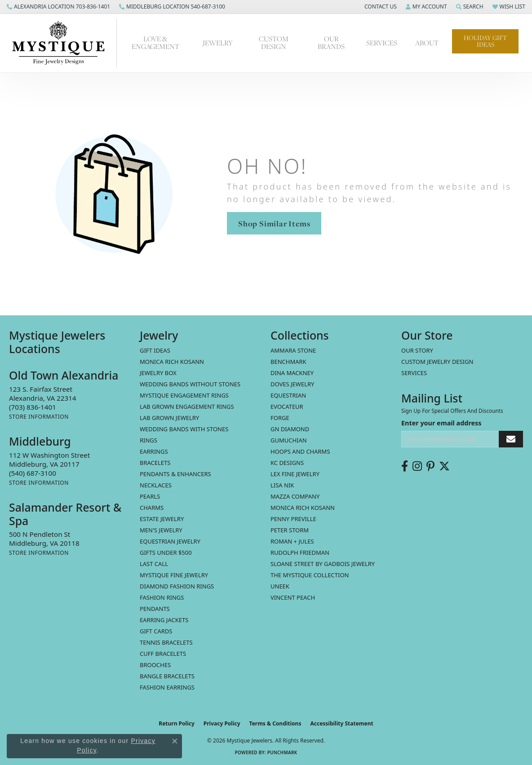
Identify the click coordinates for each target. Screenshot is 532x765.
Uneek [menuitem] (280, 586)
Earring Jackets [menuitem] (164, 620)
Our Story (417, 350)
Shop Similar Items (274, 223)
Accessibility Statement (341, 723)
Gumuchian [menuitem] (289, 440)
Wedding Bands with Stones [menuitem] (184, 429)
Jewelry (218, 43)
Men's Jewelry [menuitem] (161, 530)
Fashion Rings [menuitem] (162, 597)
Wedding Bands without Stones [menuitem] (190, 384)
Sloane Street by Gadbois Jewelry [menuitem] (323, 564)
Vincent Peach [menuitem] (293, 597)
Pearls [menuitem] (150, 496)
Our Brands (331, 43)
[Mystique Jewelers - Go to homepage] (63, 43)
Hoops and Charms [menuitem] (300, 451)
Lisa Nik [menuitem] (282, 485)
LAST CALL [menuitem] (154, 564)
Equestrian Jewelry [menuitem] (170, 541)
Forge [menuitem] (280, 418)
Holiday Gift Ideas (485, 41)
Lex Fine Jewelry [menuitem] (295, 474)
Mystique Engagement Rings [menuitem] (184, 395)
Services (382, 43)
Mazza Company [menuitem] (295, 496)
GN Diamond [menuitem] (290, 429)
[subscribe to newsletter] (511, 439)
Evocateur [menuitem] (287, 407)
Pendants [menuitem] (155, 609)
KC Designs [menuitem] (287, 463)
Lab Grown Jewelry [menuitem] (169, 418)
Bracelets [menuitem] (155, 463)
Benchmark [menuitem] (288, 362)
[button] (380, 7)
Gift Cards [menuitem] (156, 631)
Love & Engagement (155, 43)
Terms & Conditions (275, 723)
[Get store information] (39, 417)
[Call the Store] (33, 407)
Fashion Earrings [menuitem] (167, 687)
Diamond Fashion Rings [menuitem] (177, 586)
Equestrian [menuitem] (288, 395)
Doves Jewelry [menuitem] (292, 384)
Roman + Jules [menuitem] (292, 541)
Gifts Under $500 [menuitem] (166, 553)
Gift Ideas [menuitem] (155, 350)
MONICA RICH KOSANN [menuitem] (172, 362)
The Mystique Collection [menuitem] (310, 575)
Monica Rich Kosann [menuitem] (303, 508)
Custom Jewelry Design (437, 362)
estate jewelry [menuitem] (162, 519)
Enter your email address (441, 423)
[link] (58, 7)
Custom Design (274, 43)
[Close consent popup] (175, 741)
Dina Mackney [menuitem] (292, 373)
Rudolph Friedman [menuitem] (300, 553)
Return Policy (177, 723)
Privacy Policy (222, 723)
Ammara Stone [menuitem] (293, 350)
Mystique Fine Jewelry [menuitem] (174, 575)
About (427, 43)
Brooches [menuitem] (155, 665)
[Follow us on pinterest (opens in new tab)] (430, 466)
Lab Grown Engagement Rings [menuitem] (187, 407)
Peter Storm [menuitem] (290, 530)
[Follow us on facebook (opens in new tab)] (405, 466)
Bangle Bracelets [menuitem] (167, 676)
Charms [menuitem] (152, 508)
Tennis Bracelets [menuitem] (166, 642)
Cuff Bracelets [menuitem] (163, 654)
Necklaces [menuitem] (156, 485)
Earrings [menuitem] (154, 451)
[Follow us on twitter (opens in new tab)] (444, 466)
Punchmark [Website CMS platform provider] (282, 752)
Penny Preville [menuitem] (293, 519)
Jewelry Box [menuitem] (158, 373)
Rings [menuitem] (149, 440)
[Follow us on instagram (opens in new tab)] (417, 466)
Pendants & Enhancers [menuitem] (175, 474)
